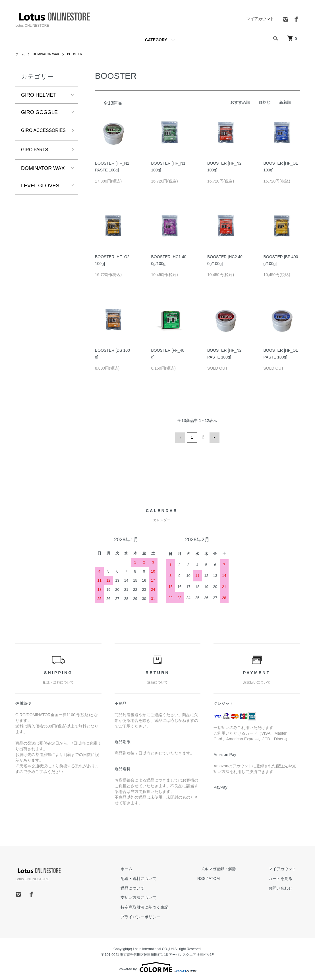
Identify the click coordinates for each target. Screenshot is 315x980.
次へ (214, 437)
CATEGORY (156, 40)
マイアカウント (260, 19)
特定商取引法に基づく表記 (161, 906)
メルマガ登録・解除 (228, 868)
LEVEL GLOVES (40, 196)
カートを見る (284, 878)
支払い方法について (155, 897)
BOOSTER (79, 54)
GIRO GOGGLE (39, 112)
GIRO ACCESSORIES (40, 135)
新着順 (285, 102)
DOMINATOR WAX (48, 54)
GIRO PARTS (37, 160)
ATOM (227, 878)
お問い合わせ (284, 887)
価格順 (265, 102)
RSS (215, 878)
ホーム (20, 54)
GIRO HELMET (39, 95)
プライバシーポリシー (157, 916)
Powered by (157, 966)
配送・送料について (155, 878)
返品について (149, 887)
